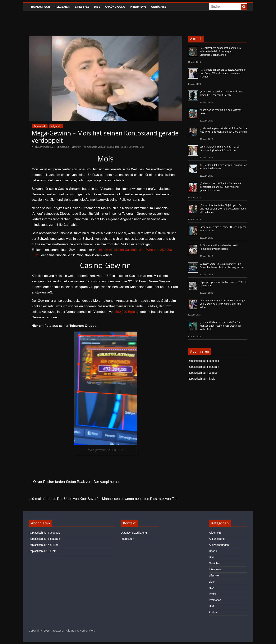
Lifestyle (82, 7)
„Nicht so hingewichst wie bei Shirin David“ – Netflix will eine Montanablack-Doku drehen (223, 130)
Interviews (138, 7)
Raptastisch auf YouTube (203, 373)
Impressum (127, 539)
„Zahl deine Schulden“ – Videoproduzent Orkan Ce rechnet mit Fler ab (221, 93)
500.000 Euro (125, 312)
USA (212, 606)
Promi (212, 594)
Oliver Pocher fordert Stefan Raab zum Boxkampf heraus (75, 482)
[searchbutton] (244, 7)
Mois (142, 147)
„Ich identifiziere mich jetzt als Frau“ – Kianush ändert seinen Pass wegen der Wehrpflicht (221, 326)
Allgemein (62, 7)
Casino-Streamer (129, 147)
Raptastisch (41, 7)
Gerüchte (159, 7)
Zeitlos (213, 612)
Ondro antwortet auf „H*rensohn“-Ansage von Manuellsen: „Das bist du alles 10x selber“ (222, 304)
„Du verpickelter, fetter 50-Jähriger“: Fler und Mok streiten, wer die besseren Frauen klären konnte (223, 209)
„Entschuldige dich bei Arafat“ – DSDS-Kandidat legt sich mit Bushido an (220, 148)
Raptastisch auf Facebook (203, 361)
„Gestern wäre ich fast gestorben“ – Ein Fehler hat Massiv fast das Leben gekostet (222, 265)
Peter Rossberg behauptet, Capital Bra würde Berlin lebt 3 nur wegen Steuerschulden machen (220, 51)
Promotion (215, 600)
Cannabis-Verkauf (96, 147)
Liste (212, 582)
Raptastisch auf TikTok (201, 379)
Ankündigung (115, 7)
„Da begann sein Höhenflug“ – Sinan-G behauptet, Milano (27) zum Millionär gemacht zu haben (220, 187)
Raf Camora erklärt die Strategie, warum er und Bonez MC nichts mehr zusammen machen (223, 73)
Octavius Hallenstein (71, 147)
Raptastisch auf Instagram (203, 367)
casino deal (113, 147)
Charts (213, 551)
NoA (212, 588)
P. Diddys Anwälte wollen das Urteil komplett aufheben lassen (219, 247)
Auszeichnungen (219, 545)
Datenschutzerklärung (134, 533)
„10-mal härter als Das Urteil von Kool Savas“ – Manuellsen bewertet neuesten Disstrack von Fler (106, 499)
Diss (97, 7)
